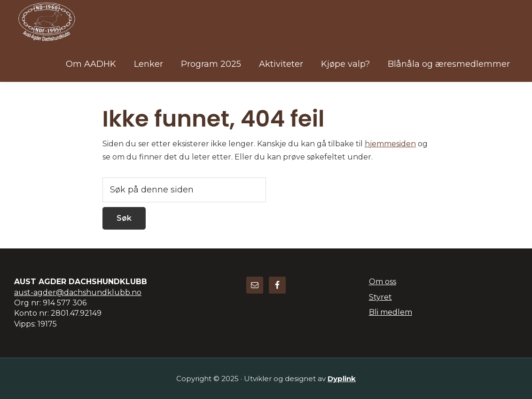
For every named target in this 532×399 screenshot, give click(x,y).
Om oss (383, 282)
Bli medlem (391, 312)
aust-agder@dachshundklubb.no (78, 292)
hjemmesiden (390, 144)
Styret (380, 297)
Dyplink (342, 379)
